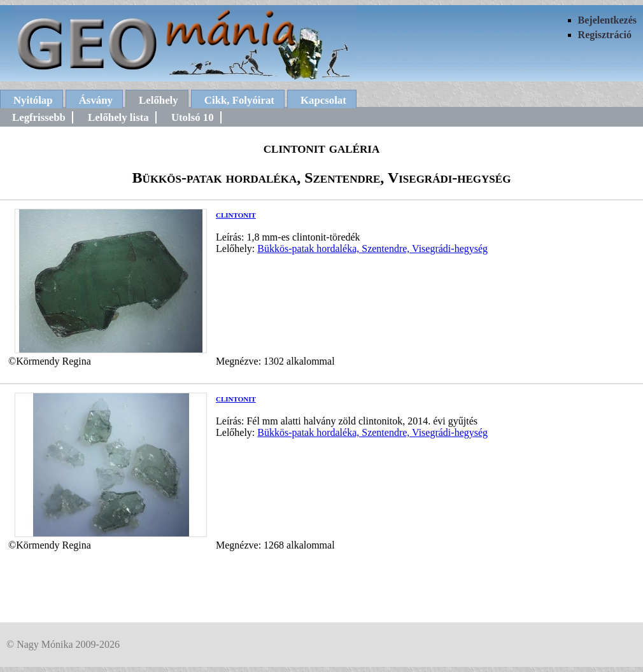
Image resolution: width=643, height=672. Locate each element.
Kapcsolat (323, 100)
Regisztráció (605, 35)
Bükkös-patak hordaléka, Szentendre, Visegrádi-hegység (372, 248)
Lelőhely (159, 100)
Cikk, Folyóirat (239, 100)
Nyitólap (33, 100)
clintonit (236, 214)
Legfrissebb (39, 117)
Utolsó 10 (193, 117)
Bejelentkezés (607, 20)
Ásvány (96, 100)
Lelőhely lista (118, 117)
